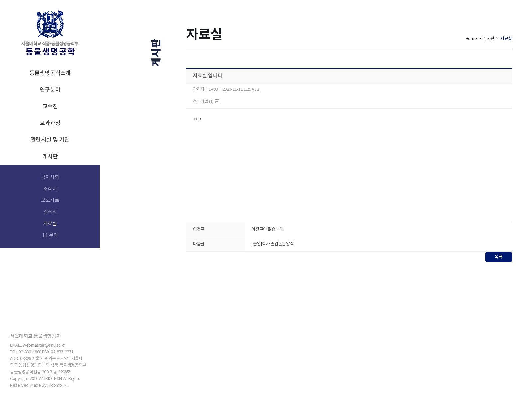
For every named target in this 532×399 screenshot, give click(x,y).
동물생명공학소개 (50, 73)
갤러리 (50, 212)
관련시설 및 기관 (50, 140)
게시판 (50, 157)
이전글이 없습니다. (268, 230)
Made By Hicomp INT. (50, 386)
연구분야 (50, 90)
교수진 (50, 107)
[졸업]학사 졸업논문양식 (272, 244)
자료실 (50, 224)
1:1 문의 (50, 236)
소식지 (50, 189)
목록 (499, 257)
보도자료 (50, 201)
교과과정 (50, 123)
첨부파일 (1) (206, 102)
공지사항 (50, 177)
